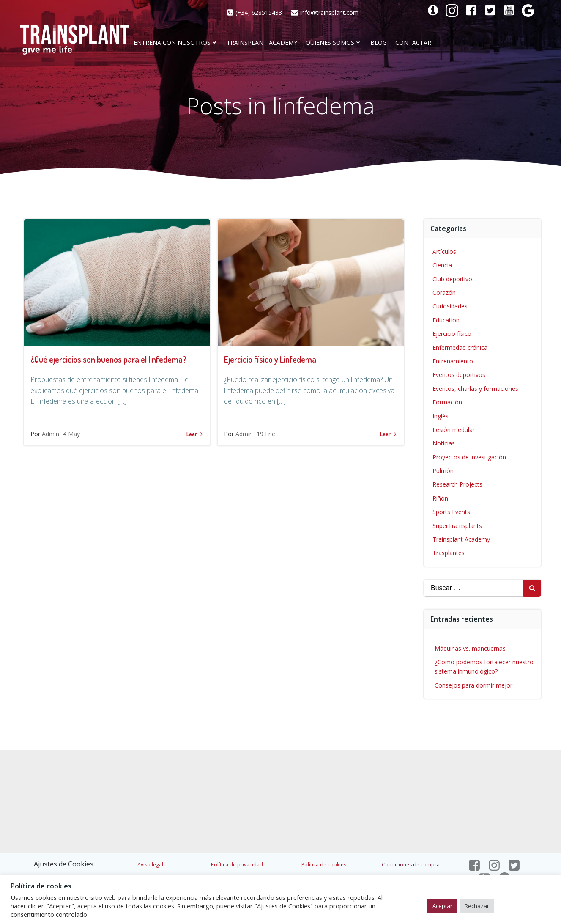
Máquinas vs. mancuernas (470, 648)
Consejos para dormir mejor (473, 685)
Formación (447, 402)
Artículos (444, 252)
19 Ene (266, 434)
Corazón (444, 293)
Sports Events (451, 512)
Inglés (441, 416)
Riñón (440, 498)
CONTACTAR (413, 43)
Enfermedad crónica (460, 348)
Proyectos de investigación (469, 457)
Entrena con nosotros (176, 43)
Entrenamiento (453, 361)
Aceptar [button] (442, 906)
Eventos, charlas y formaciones (475, 389)
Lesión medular (454, 430)
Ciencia (442, 265)
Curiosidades (450, 306)
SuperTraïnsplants (457, 526)
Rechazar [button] (477, 906)
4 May (71, 434)
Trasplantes (449, 553)
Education (446, 320)
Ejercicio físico (452, 334)
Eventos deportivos (459, 375)
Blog (379, 43)
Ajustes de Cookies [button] (64, 864)
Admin (51, 434)
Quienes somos (334, 43)
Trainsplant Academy (262, 43)
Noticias (444, 443)
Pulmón (443, 471)
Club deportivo (452, 279)
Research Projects (457, 484)
